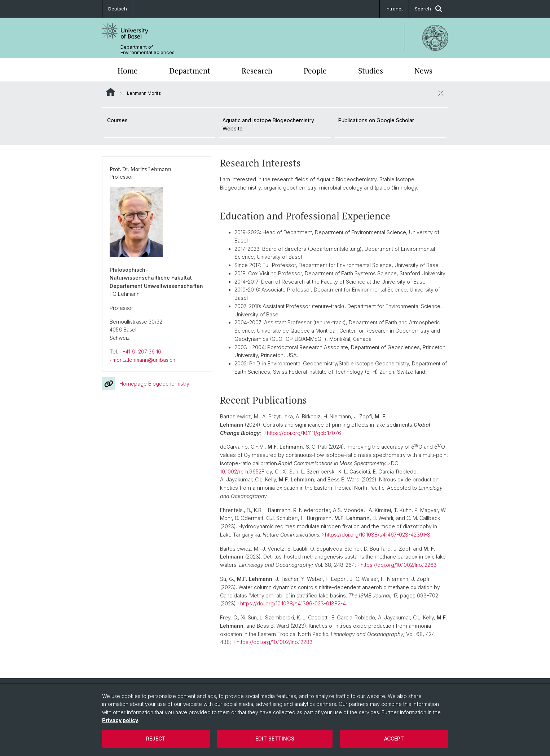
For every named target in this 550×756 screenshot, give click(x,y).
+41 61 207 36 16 (142, 352)
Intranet (394, 9)
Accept (394, 739)
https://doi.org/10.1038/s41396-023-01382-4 (293, 603)
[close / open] (441, 93)
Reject (156, 739)
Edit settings (275, 739)
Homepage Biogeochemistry (146, 383)
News (423, 71)
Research (257, 71)
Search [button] (428, 9)
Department (190, 71)
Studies (371, 71)
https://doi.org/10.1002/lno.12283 (275, 642)
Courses (117, 120)
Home (128, 71)
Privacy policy (120, 720)
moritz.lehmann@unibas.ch (144, 359)
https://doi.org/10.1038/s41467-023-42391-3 (378, 534)
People (315, 71)
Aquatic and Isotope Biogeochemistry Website (268, 124)
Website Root (111, 92)
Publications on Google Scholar (376, 120)
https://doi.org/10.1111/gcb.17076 (304, 433)
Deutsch (118, 9)
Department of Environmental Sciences (148, 50)
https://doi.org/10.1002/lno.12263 (399, 564)
